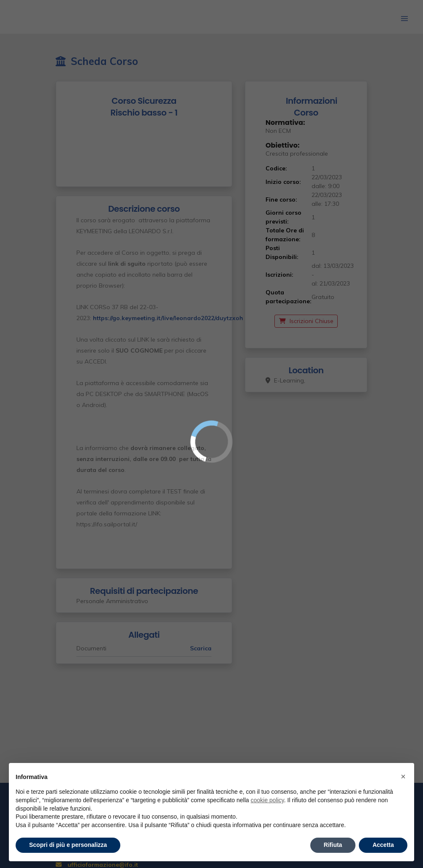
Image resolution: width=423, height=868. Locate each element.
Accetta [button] (383, 845)
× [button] (403, 776)
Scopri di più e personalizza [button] (68, 845)
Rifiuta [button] (333, 845)
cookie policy (267, 800)
